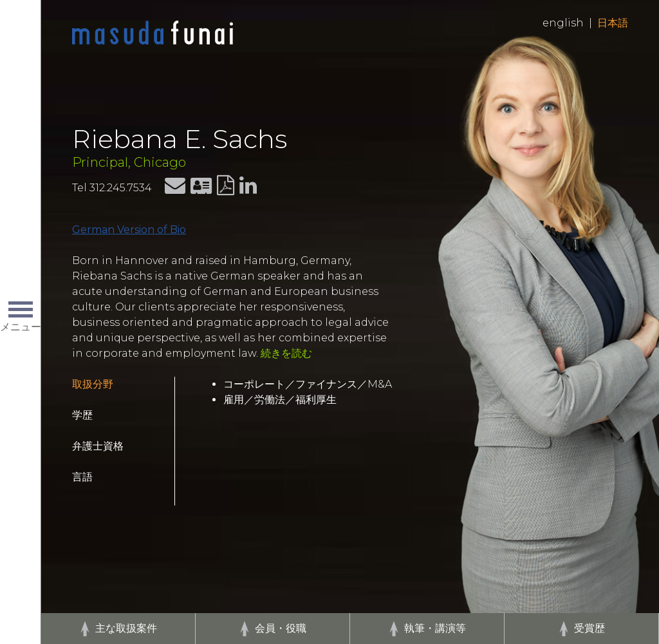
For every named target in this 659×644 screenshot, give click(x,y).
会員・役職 (281, 628)
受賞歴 (589, 628)
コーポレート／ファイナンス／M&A (308, 384)
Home (153, 33)
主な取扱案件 (126, 628)
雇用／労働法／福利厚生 (280, 400)
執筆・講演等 (435, 628)
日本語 (613, 23)
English (563, 23)
